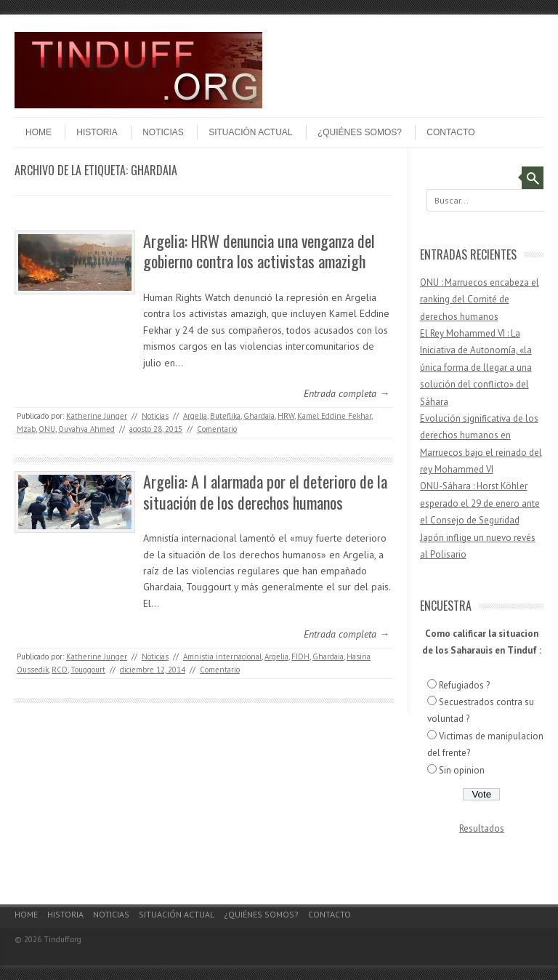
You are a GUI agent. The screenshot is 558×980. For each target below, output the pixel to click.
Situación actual (250, 132)
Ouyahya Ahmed (86, 429)
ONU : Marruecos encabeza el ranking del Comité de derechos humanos (480, 300)
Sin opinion (462, 770)
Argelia (195, 416)
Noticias (163, 132)
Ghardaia (259, 416)
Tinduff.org (62, 939)
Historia (97, 132)
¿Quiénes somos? (360, 132)
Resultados (482, 828)
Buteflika (225, 416)
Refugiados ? (464, 685)
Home (39, 132)
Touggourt (88, 670)
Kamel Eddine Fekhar (334, 416)
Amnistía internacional (222, 656)
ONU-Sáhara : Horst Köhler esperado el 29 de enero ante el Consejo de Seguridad (480, 503)
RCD (60, 670)
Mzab (26, 429)
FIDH (300, 656)
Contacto (450, 132)
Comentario (217, 429)
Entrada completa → (347, 393)
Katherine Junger (97, 416)
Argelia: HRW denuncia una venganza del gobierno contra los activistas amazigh (259, 251)
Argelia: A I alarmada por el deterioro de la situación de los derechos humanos (265, 492)
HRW (286, 416)
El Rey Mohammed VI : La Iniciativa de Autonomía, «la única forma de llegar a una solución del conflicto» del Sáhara (476, 367)
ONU (47, 429)
